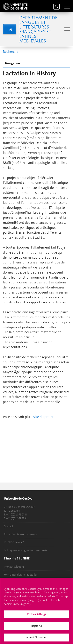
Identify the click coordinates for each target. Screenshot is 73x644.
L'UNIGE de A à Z (14, 542)
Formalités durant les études (21, 575)
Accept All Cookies (36, 638)
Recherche (11, 52)
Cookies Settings (36, 615)
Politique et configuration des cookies (26, 550)
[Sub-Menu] (67, 29)
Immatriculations (14, 567)
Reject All (36, 627)
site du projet (43, 417)
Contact (8, 526)
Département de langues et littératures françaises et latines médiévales (38, 29)
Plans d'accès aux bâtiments (20, 534)
